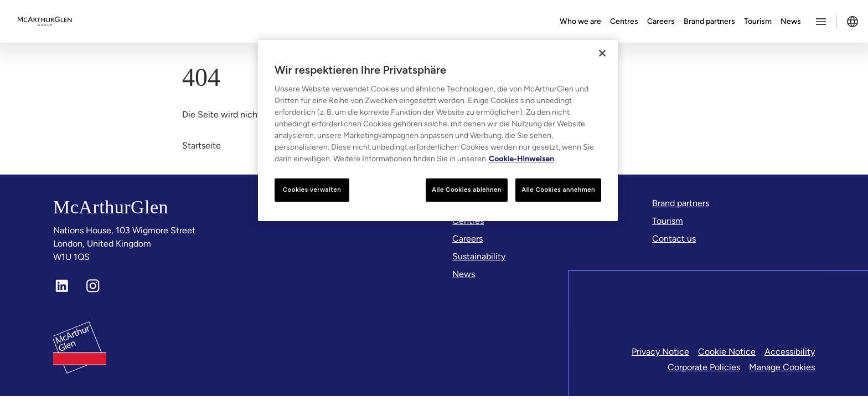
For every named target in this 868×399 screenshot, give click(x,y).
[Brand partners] (681, 203)
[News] (464, 274)
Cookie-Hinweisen (521, 159)
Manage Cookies (782, 367)
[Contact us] (674, 239)
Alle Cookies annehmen (558, 190)
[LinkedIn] (62, 286)
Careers (661, 21)
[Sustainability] (479, 257)
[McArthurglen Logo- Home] (45, 22)
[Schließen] (602, 53)
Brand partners (709, 21)
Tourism (758, 21)
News (791, 21)
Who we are (580, 21)
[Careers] (467, 239)
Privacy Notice (660, 352)
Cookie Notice (727, 352)
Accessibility (790, 352)
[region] (438, 131)
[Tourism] (668, 221)
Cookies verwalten (312, 190)
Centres (624, 21)
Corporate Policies (704, 367)
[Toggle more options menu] (821, 22)
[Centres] (468, 221)
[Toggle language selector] (852, 22)
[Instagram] (93, 286)
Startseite (201, 145)
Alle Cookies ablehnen (467, 190)
